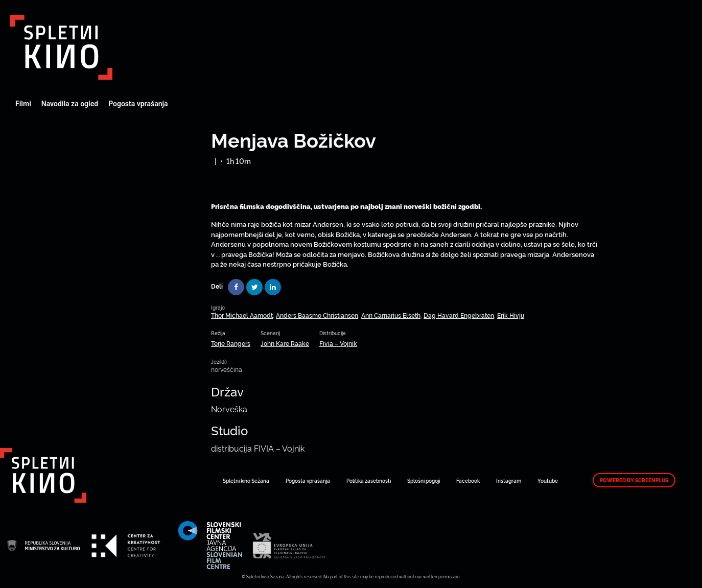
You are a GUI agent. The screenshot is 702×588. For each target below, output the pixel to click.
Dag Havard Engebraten (459, 315)
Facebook (468, 480)
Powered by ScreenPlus (634, 480)
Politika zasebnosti (369, 480)
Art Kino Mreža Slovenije (61, 47)
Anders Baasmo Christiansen (317, 315)
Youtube (548, 480)
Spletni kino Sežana (246, 480)
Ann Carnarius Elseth (391, 315)
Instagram (509, 480)
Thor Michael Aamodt (242, 315)
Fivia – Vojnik (338, 343)
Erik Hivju (511, 315)
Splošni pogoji (424, 480)
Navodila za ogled (70, 104)
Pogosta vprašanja (138, 104)
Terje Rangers (231, 343)
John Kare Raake (285, 343)
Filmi (23, 104)
